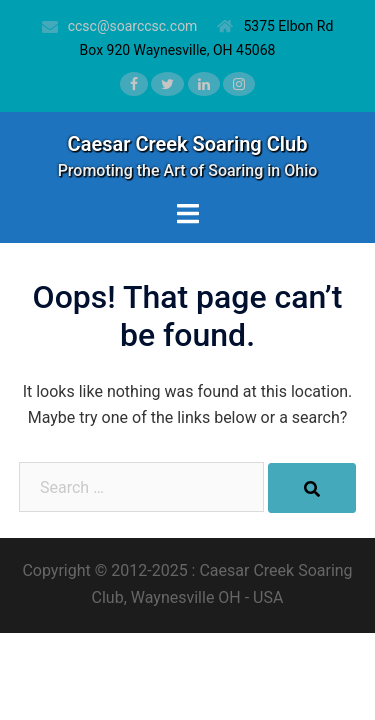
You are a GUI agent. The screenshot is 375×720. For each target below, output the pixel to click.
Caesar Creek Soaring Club (188, 144)
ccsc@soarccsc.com (133, 26)
